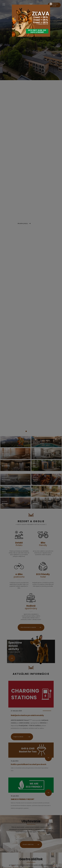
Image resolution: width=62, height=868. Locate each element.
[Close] (51, 4)
